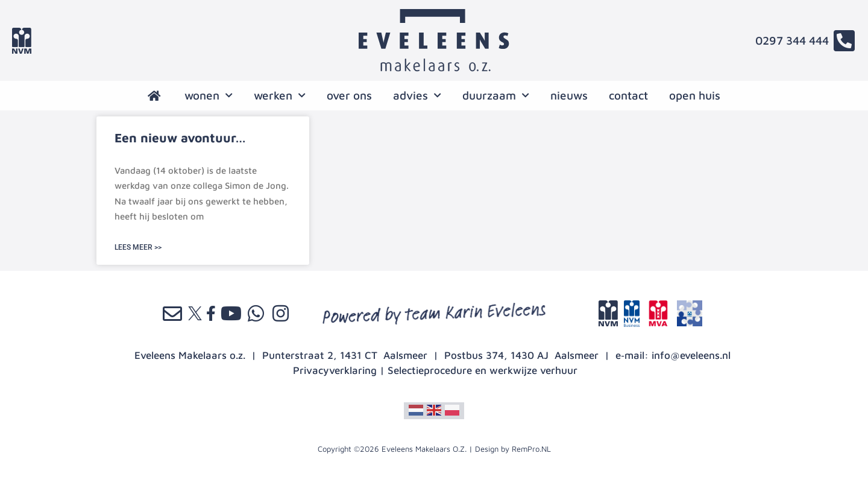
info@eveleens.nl (691, 355)
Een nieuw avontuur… (180, 138)
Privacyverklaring (335, 370)
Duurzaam (496, 96)
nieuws (569, 95)
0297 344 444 (792, 40)
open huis (695, 95)
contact (628, 95)
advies (417, 96)
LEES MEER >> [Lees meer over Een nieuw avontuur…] (138, 247)
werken (280, 96)
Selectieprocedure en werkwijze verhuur (483, 370)
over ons (349, 95)
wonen (209, 96)
